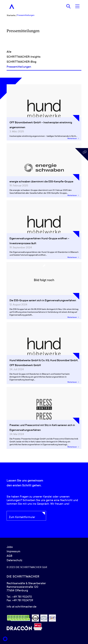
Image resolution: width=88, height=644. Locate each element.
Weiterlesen (73, 138)
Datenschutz (14, 560)
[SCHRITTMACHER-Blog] (44, 62)
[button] (5, 639)
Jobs (10, 547)
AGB (9, 556)
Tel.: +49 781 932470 (19, 597)
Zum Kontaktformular (22, 517)
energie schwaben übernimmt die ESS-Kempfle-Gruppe (41, 182)
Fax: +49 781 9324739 (20, 600)
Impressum (13, 551)
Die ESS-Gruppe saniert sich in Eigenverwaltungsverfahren (43, 300)
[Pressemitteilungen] (44, 67)
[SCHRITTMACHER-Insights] (44, 57)
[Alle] (44, 52)
